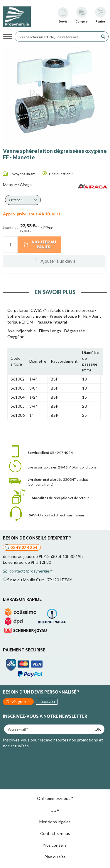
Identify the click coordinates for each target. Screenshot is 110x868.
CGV (55, 810)
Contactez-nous (55, 833)
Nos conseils (55, 845)
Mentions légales (55, 822)
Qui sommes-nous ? (55, 798)
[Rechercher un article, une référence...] (58, 37)
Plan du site (55, 857)
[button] (23, 200)
